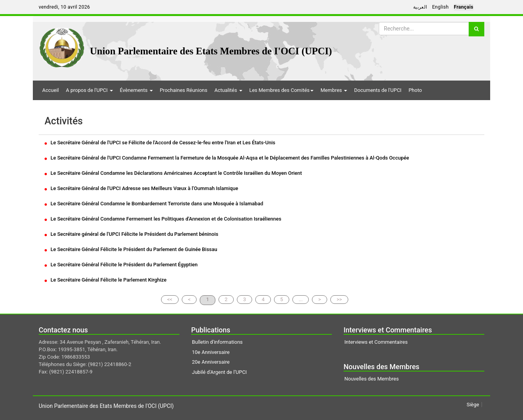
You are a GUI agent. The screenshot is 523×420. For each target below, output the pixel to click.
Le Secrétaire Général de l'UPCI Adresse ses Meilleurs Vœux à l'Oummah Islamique (141, 188)
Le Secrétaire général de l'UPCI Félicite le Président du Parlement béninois (131, 234)
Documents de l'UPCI (378, 90)
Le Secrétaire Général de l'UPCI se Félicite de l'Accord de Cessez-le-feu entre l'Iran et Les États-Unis (160, 143)
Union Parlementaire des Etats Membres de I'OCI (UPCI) (211, 51)
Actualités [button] (228, 90)
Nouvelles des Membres (372, 379)
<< (170, 299)
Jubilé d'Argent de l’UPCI (219, 372)
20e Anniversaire (211, 362)
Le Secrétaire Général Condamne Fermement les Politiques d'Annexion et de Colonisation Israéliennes (163, 219)
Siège (473, 405)
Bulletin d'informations (217, 342)
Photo (415, 90)
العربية (420, 7)
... (301, 299)
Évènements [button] (136, 90)
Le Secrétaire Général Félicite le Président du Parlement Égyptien (121, 265)
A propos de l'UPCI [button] (89, 90)
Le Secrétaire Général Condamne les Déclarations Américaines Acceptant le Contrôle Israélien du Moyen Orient (173, 173)
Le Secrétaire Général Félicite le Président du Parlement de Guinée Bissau (131, 249)
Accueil (50, 90)
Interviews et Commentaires (376, 342)
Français (464, 7)
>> (339, 299)
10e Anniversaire (211, 352)
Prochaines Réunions (184, 90)
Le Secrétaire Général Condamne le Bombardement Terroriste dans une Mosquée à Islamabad (154, 204)
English (440, 7)
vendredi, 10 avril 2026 (64, 7)
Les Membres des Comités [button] (281, 90)
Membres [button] (334, 90)
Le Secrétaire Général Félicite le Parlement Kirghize (106, 280)
